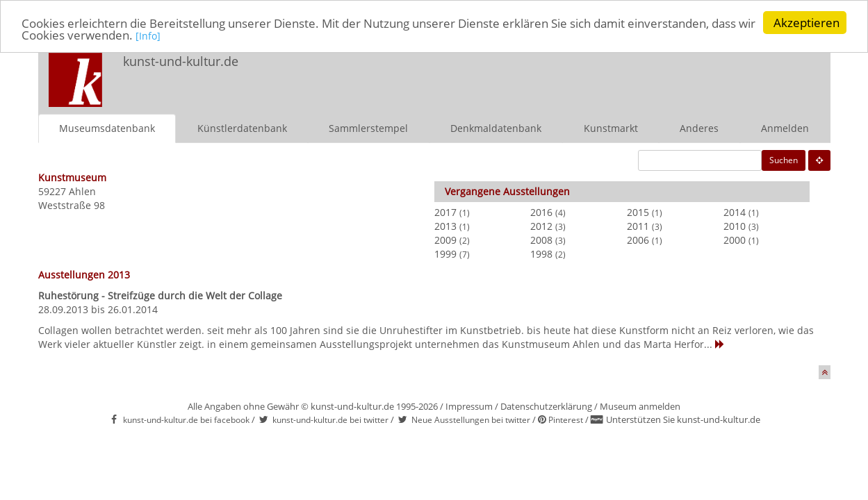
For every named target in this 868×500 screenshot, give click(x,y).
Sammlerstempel (368, 127)
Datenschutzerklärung (546, 406)
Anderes (699, 127)
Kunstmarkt (611, 127)
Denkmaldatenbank (496, 127)
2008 (541, 239)
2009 (445, 239)
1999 (445, 253)
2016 (541, 211)
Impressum (469, 406)
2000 (735, 239)
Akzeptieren (806, 23)
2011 (638, 225)
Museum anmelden (640, 406)
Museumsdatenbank (107, 127)
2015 (638, 211)
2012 (541, 225)
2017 (445, 211)
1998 (541, 253)
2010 (735, 225)
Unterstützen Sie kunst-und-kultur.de (683, 419)
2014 (735, 211)
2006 (638, 239)
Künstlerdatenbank (242, 127)
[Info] (148, 36)
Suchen (784, 159)
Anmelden (785, 127)
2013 (445, 225)
